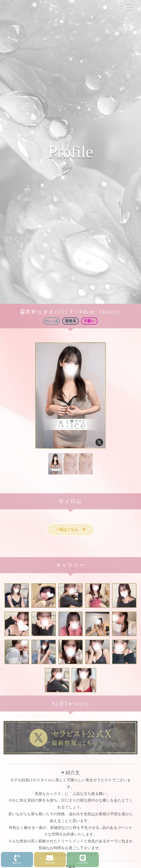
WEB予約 (50, 859)
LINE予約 (83, 859)
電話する (17, 859)
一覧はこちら (70, 529)
